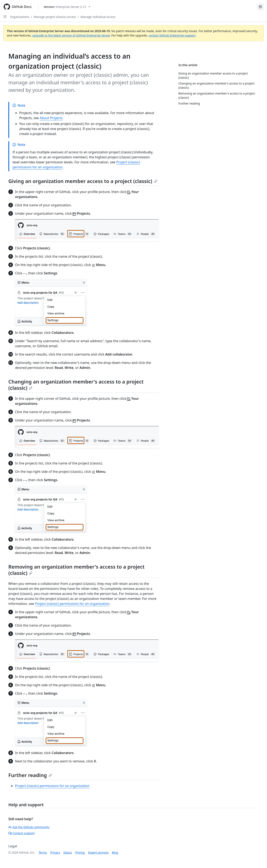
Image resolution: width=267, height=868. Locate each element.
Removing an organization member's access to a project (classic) (76, 570)
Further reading (30, 775)
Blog (115, 852)
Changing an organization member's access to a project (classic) (76, 385)
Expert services (98, 852)
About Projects (51, 118)
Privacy (55, 852)
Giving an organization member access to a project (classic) (83, 181)
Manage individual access (98, 17)
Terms (43, 852)
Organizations (20, 17)
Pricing (80, 852)
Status (68, 852)
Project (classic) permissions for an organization (72, 604)
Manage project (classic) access (55, 17)
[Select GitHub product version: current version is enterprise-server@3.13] (67, 7)
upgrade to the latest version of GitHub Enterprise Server (71, 35)
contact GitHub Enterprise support (172, 35)
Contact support (21, 833)
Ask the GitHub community (29, 827)
